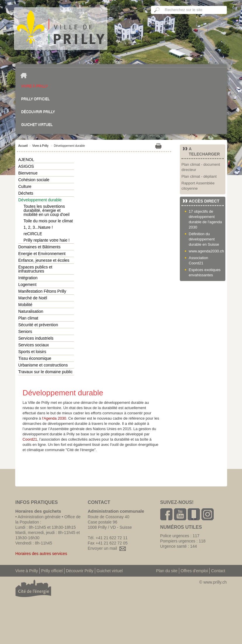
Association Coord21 (199, 260)
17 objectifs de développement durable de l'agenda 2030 (206, 219)
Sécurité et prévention (38, 325)
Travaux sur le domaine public (46, 372)
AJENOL (26, 160)
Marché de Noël (33, 298)
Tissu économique (35, 358)
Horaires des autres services (41, 554)
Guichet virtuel (37, 125)
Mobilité (25, 305)
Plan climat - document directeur (201, 167)
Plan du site (167, 571)
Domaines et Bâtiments (40, 247)
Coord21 (30, 439)
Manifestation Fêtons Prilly (42, 291)
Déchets (26, 193)
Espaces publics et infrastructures (35, 269)
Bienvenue (28, 173)
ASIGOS (26, 166)
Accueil (23, 146)
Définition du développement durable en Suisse (204, 239)
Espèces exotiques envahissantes (205, 272)
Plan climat (28, 318)
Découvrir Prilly (38, 112)
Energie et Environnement (42, 254)
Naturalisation (31, 311)
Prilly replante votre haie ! (47, 240)
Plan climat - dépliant (199, 176)
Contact (218, 571)
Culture (25, 186)
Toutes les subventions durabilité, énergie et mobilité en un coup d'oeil (47, 210)
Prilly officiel (36, 99)
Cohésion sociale (34, 180)
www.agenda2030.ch (206, 251)
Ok (157, 10)
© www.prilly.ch (213, 582)
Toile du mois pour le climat (48, 221)
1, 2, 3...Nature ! (38, 227)
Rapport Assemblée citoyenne (198, 186)
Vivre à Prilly (35, 86)
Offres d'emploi (194, 571)
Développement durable (40, 200)
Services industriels (36, 338)
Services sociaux (34, 345)
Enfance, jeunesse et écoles (44, 260)
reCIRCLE (33, 234)
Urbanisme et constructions (43, 365)
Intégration (28, 278)
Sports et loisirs (32, 352)
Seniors (25, 331)
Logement (27, 285)
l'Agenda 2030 (54, 418)
